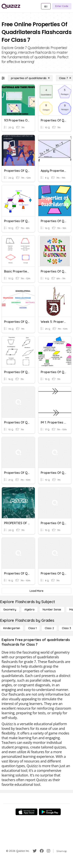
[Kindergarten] (12, 628)
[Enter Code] (62, 6)
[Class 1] (32, 628)
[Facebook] (42, 851)
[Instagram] (48, 851)
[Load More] (36, 591)
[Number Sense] (52, 610)
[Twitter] (35, 851)
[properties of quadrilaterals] (30, 78)
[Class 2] (49, 628)
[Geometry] (10, 610)
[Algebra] (29, 610)
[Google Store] (50, 812)
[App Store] (26, 812)
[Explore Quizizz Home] (11, 6)
